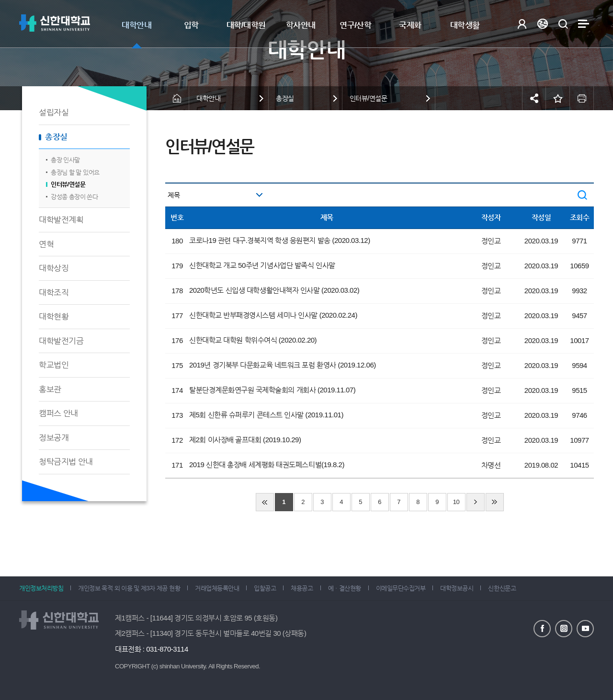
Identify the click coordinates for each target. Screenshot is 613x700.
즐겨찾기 (558, 98)
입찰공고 (265, 588)
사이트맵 (584, 24)
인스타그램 (564, 629)
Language (542, 24)
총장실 (56, 137)
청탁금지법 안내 (66, 462)
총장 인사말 (65, 160)
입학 (191, 25)
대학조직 (54, 293)
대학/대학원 (246, 25)
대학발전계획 (61, 220)
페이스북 (542, 629)
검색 (563, 24)
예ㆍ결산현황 (345, 588)
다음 (476, 502)
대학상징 (54, 268)
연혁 (46, 244)
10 (456, 502)
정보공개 (54, 438)
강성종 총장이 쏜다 (74, 197)
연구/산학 (355, 25)
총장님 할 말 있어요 (75, 172)
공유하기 (534, 98)
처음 (265, 502)
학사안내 (301, 25)
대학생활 (465, 25)
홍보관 (50, 389)
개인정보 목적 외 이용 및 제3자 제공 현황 (129, 588)
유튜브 (585, 629)
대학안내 (136, 25)
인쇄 (582, 98)
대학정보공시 (457, 588)
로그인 (522, 24)
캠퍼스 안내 (58, 413)
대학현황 (54, 316)
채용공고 (302, 588)
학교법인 (54, 365)
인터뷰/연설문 (68, 184)
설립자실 (54, 112)
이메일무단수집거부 (401, 588)
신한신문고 (502, 588)
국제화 (410, 25)
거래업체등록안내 (217, 588)
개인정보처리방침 (41, 588)
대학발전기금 (61, 341)
